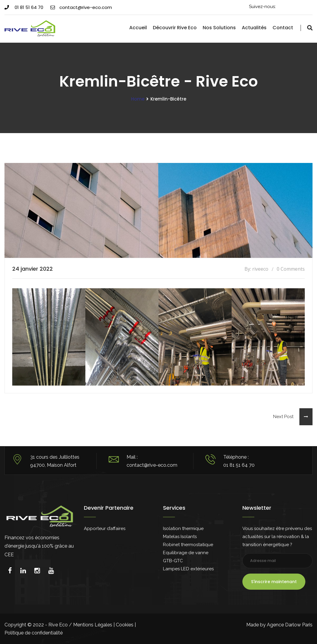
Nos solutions (219, 28)
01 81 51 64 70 (24, 7)
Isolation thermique (183, 529)
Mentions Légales (93, 625)
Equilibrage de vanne (186, 553)
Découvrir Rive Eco (175, 28)
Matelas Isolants (180, 537)
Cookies (125, 625)
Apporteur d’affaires (105, 529)
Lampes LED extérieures (188, 569)
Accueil (138, 28)
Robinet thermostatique (188, 545)
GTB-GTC (173, 561)
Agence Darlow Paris (290, 625)
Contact (283, 28)
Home (138, 99)
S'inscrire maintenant (274, 582)
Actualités (254, 28)
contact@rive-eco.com (81, 7)
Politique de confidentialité (34, 633)
